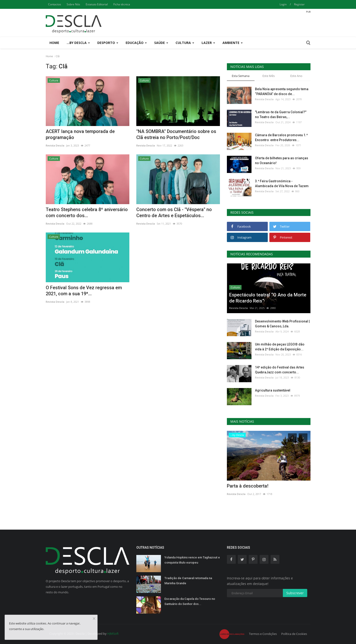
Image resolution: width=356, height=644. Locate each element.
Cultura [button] (185, 43)
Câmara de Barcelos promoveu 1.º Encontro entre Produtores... (281, 138)
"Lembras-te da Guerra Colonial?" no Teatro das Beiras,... (281, 115)
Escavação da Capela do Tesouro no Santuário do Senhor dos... (190, 601)
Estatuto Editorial (97, 4)
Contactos (55, 4)
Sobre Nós (73, 4)
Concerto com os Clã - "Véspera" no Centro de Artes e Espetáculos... (174, 212)
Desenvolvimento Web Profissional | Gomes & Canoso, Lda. (282, 324)
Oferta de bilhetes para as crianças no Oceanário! (282, 161)
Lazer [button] (208, 43)
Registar (299, 4)
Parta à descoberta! (248, 486)
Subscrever (295, 593)
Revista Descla (55, 145)
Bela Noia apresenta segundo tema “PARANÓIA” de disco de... (282, 91)
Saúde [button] (161, 43)
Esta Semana (241, 76)
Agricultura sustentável (273, 390)
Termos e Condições (263, 634)
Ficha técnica (122, 4)
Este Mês (269, 76)
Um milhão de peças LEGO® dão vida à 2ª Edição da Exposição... (280, 347)
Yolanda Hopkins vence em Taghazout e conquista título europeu (192, 560)
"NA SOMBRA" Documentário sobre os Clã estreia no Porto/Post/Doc (176, 134)
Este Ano (296, 76)
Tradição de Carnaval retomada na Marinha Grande (188, 581)
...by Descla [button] (78, 43)
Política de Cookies (294, 634)
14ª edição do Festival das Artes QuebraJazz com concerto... (280, 370)
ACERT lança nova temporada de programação (80, 134)
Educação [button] (136, 43)
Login (283, 4)
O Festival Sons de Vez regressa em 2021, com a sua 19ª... (84, 291)
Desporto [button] (108, 43)
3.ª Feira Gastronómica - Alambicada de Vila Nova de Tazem (282, 184)
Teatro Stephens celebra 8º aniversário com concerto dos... (87, 212)
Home (54, 43)
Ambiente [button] (233, 43)
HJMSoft (113, 634)
